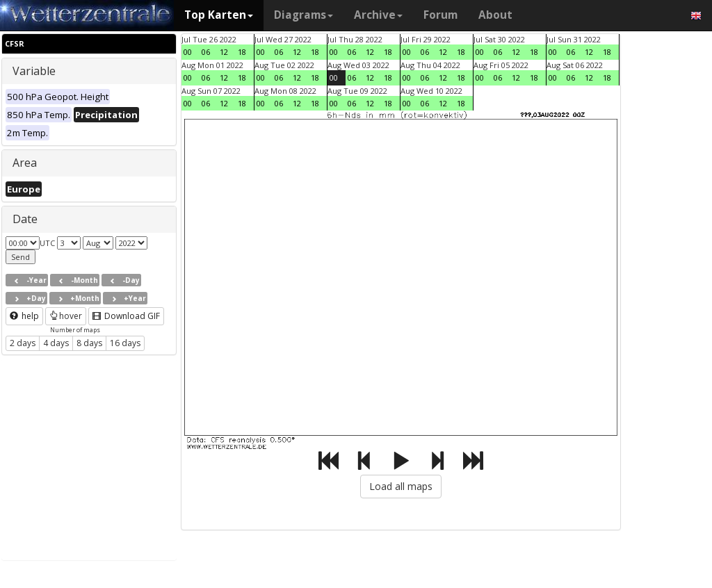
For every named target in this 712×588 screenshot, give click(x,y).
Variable (34, 71)
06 (206, 52)
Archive (378, 15)
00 (188, 52)
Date (25, 219)
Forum (440, 15)
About (495, 15)
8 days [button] (89, 343)
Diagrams (304, 15)
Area (25, 163)
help (24, 316)
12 (224, 52)
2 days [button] (23, 343)
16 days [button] (125, 343)
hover (66, 316)
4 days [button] (56, 343)
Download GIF (126, 316)
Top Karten (219, 15)
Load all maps (401, 486)
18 (242, 52)
